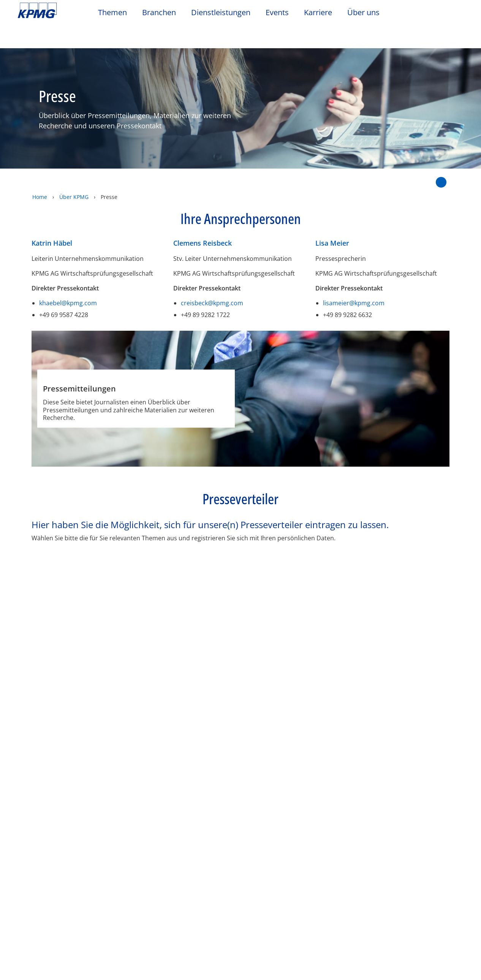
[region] (240, 938)
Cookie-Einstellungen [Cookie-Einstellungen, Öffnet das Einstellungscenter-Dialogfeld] (358, 919)
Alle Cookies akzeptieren (358, 958)
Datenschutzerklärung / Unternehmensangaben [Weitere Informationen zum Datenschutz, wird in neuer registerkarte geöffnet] (88, 972)
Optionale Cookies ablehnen (358, 938)
